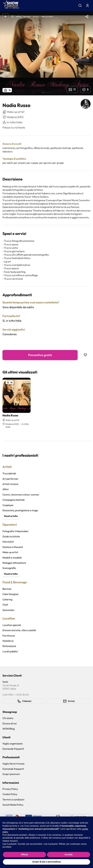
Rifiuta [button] (24, 855)
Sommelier (9, 610)
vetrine (18, 16)
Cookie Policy (10, 794)
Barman (7, 589)
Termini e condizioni (13, 799)
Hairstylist (8, 542)
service (36, 16)
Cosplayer (8, 505)
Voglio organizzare (13, 744)
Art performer (10, 479)
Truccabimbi (9, 473)
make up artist (47, 16)
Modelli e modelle (12, 558)
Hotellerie (8, 641)
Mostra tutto (11, 516)
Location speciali (12, 625)
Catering (7, 599)
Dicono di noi (10, 723)
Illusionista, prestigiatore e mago (20, 510)
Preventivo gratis (40, 355)
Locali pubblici (10, 651)
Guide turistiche (11, 536)
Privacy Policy (10, 789)
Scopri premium (11, 774)
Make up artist (10, 552)
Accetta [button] (69, 855)
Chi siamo (8, 718)
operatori (27, 16)
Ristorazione (9, 646)
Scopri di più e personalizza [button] (46, 862)
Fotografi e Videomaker (16, 531)
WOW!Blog (9, 729)
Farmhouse (9, 636)
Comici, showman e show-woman (21, 495)
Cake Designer (11, 594)
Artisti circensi (10, 484)
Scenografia (9, 568)
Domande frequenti (13, 749)
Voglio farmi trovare (13, 764)
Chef (5, 605)
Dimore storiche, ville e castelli (19, 630)
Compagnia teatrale (14, 500)
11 (72, 90)
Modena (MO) (13, 117)
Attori (6, 489)
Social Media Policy (13, 805)
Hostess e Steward (13, 547)
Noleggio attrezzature (14, 563)
